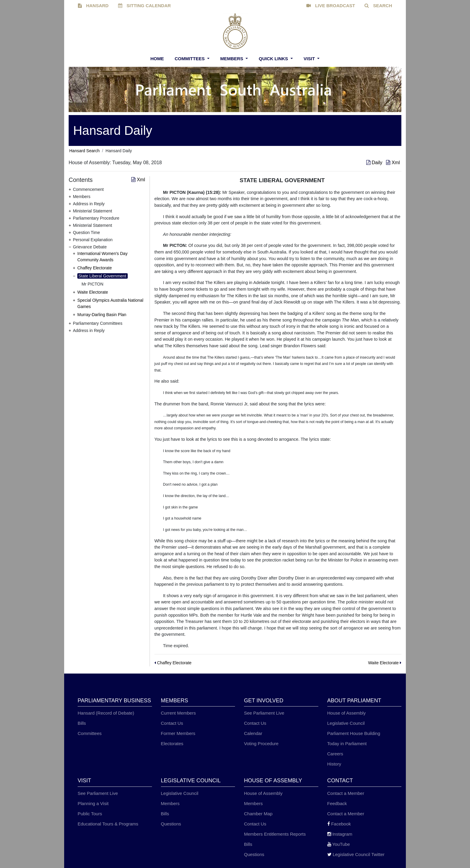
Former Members (178, 733)
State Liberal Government (103, 276)
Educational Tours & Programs (108, 824)
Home (157, 59)
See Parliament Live (264, 713)
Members (232, 59)
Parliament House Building (354, 733)
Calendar (253, 733)
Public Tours (90, 814)
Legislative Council (346, 723)
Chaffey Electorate (95, 268)
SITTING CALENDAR (144, 6)
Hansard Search (84, 151)
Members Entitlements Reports (275, 834)
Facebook (339, 824)
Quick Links (274, 59)
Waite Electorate (93, 292)
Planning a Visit (93, 803)
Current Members (178, 713)
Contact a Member (346, 793)
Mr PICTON (92, 284)
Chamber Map (258, 814)
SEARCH (378, 6)
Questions (171, 824)
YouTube (339, 844)
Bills (82, 723)
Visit (310, 59)
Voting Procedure (261, 744)
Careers (335, 754)
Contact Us (172, 723)
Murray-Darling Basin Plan (102, 315)
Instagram (340, 834)
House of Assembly (347, 713)
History (334, 764)
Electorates (172, 744)
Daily (375, 163)
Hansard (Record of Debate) (106, 713)
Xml (393, 163)
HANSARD (93, 6)
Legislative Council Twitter (356, 854)
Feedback (337, 803)
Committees (190, 59)
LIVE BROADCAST (331, 6)
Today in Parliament (347, 744)
